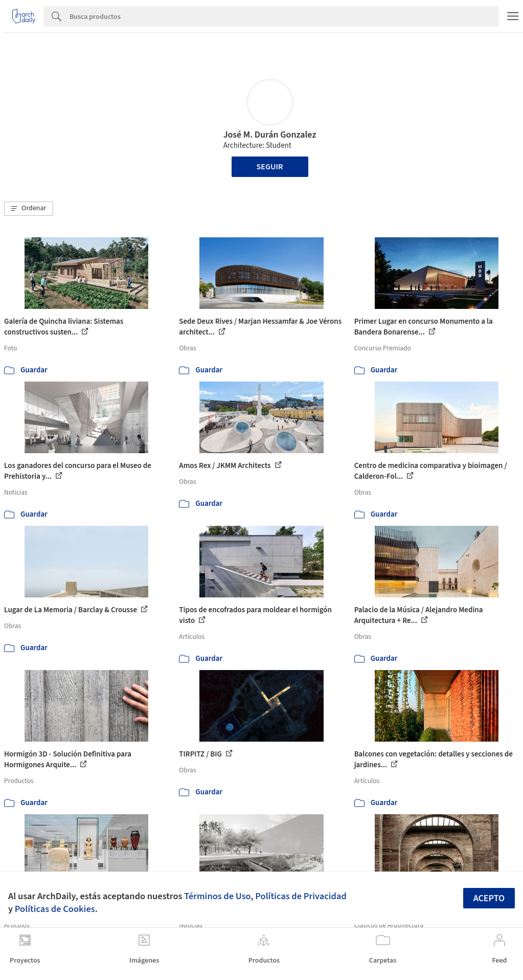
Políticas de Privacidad (301, 896)
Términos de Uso (217, 896)
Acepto (489, 898)
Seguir (270, 167)
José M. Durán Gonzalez (270, 135)
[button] (29, 209)
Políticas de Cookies (55, 909)
